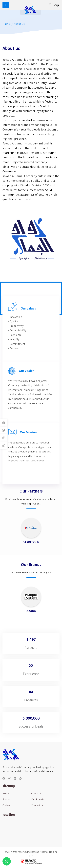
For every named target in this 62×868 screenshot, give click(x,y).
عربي (57, 5)
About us (36, 795)
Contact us (37, 807)
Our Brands (38, 801)
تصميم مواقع (38, 863)
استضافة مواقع (30, 863)
